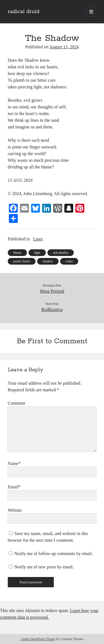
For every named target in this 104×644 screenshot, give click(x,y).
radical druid (24, 12)
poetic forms (22, 261)
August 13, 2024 (64, 47)
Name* (14, 463)
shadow (48, 261)
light (37, 253)
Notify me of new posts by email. (44, 567)
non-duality (61, 253)
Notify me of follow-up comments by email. (54, 554)
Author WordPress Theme (38, 639)
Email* (14, 487)
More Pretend (52, 291)
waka (69, 261)
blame (17, 253)
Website (15, 510)
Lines (38, 239)
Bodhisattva (52, 309)
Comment (17, 403)
